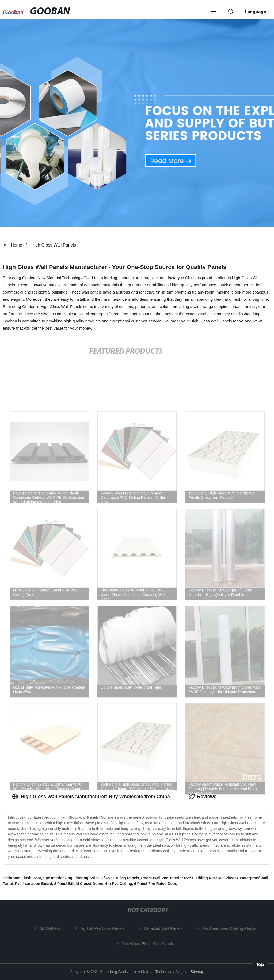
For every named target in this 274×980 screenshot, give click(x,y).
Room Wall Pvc (155, 878)
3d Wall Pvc (52, 928)
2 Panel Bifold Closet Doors (79, 884)
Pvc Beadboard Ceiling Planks (231, 928)
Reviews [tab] (203, 797)
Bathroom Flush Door (22, 878)
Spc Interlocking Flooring (66, 878)
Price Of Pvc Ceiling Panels (115, 878)
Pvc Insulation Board (33, 884)
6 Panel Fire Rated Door (155, 884)
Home (16, 245)
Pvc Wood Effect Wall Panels (150, 943)
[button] (214, 12)
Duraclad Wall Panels (165, 928)
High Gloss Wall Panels (54, 245)
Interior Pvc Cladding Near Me (197, 878)
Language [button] (256, 12)
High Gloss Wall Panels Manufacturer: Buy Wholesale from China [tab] (91, 797)
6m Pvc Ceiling (119, 884)
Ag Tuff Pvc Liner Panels (104, 928)
